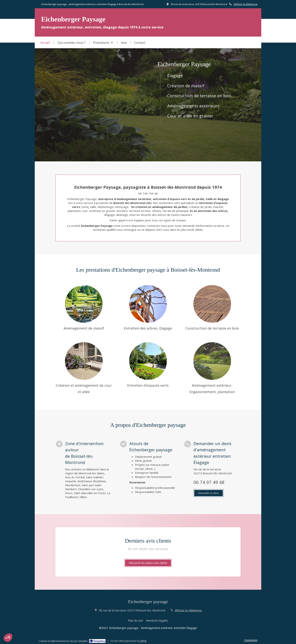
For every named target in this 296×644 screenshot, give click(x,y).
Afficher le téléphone (246, 4)
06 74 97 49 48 (209, 482)
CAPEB (143, 641)
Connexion (251, 640)
